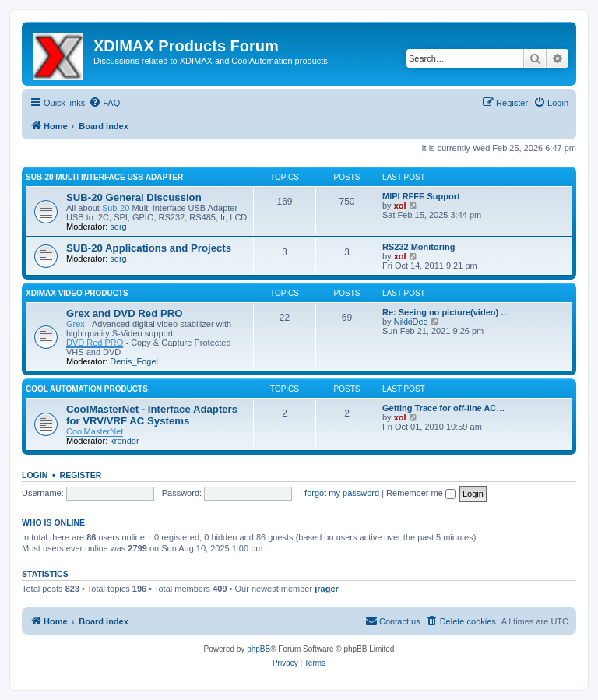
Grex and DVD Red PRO (125, 313)
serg (118, 227)
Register (81, 475)
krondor (124, 441)
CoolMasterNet (95, 431)
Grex (76, 324)
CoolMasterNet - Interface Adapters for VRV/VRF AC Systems (152, 415)
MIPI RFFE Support (421, 196)
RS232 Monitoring (419, 247)
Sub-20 (116, 208)
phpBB (259, 649)
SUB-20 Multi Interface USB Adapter (104, 177)
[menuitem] (104, 103)
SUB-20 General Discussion (134, 197)
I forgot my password (339, 493)
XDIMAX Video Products (77, 293)
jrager (327, 589)
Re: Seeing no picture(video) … (446, 312)
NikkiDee (411, 322)
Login (35, 475)
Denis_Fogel (134, 361)
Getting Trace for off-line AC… (443, 408)
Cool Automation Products (87, 389)
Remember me (421, 493)
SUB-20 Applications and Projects (149, 248)
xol (400, 206)
